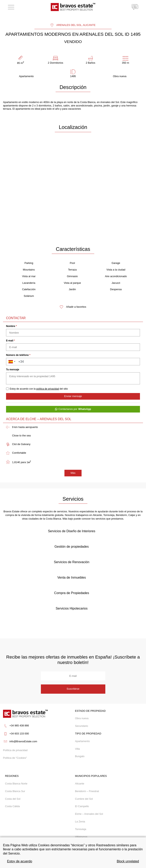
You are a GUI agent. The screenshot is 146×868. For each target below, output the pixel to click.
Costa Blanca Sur (15, 791)
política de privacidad (48, 389)
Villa (78, 749)
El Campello (82, 806)
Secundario (82, 726)
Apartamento (82, 741)
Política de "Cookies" (15, 758)
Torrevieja (81, 829)
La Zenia (80, 822)
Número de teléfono (18, 355)
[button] (11, 362)
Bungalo (80, 756)
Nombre (11, 326)
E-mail (10, 341)
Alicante (80, 784)
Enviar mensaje (73, 396)
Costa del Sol (13, 799)
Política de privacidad (15, 750)
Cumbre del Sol (84, 799)
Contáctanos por (73, 409)
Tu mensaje (13, 370)
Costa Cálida (12, 806)
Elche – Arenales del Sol (89, 814)
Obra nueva (82, 718)
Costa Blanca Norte (16, 784)
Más (73, 473)
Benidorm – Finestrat (87, 791)
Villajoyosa (81, 837)
